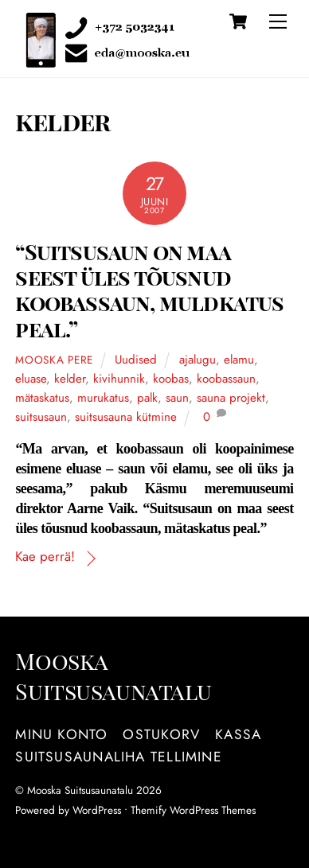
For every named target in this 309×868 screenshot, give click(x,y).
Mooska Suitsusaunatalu (80, 790)
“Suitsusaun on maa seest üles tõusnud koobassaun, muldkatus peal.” (149, 290)
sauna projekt (231, 398)
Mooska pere (54, 360)
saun (177, 398)
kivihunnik (119, 379)
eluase (31, 379)
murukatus (103, 398)
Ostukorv (161, 734)
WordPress (97, 810)
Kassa (238, 734)
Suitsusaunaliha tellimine (118, 757)
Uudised (136, 360)
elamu (239, 360)
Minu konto (61, 734)
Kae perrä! (45, 556)
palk (147, 398)
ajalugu (198, 360)
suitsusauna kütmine (126, 417)
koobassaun (226, 379)
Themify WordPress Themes (193, 810)
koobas (171, 379)
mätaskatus (42, 398)
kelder (70, 379)
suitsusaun (41, 417)
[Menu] (278, 21)
